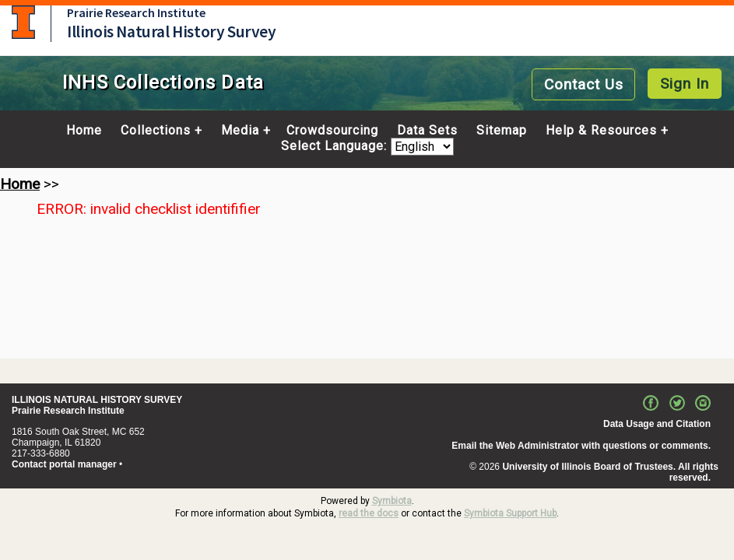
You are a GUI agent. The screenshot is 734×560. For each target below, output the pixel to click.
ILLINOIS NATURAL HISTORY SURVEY (97, 400)
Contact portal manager (64, 464)
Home (84, 131)
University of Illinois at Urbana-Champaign (23, 22)
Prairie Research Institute (136, 12)
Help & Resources (601, 131)
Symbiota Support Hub (510, 513)
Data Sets (427, 131)
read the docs (369, 513)
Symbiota (392, 501)
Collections (156, 131)
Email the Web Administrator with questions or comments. (581, 446)
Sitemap (502, 131)
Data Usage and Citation (657, 424)
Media (240, 131)
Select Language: (336, 147)
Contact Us (584, 84)
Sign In (685, 84)
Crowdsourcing (332, 131)
